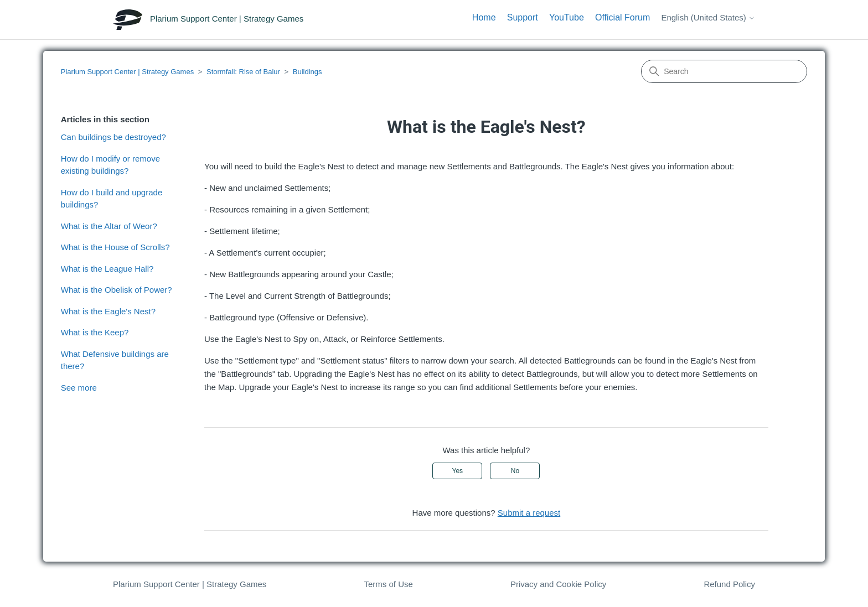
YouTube (567, 17)
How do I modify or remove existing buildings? (110, 165)
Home (484, 17)
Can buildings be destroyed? (113, 137)
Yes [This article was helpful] (458, 471)
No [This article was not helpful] (515, 471)
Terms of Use (388, 584)
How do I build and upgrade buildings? (112, 199)
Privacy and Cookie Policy (558, 584)
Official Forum (622, 17)
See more (79, 388)
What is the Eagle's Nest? (108, 311)
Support (523, 17)
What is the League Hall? (107, 269)
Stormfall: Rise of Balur (243, 72)
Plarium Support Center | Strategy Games (127, 72)
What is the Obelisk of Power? (117, 290)
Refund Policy (729, 584)
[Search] (724, 71)
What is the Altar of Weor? (109, 226)
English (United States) (708, 17)
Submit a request (529, 513)
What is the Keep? (95, 332)
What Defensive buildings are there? (115, 360)
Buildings (308, 72)
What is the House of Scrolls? (115, 247)
